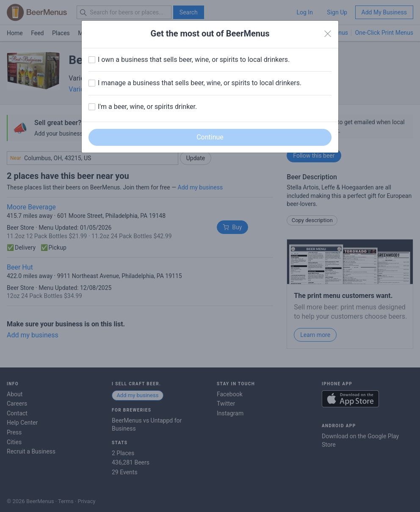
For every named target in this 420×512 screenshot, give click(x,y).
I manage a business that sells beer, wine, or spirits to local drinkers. (200, 83)
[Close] (328, 34)
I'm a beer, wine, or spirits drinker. (147, 107)
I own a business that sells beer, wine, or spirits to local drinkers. (194, 60)
